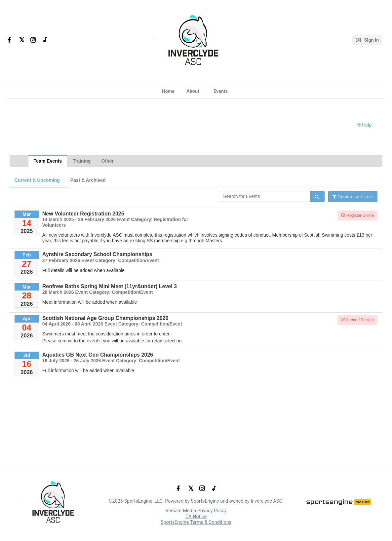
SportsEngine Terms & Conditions (196, 522)
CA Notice (196, 517)
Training (82, 161)
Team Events (48, 161)
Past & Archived (88, 180)
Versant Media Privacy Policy (196, 511)
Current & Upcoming (37, 180)
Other (108, 161)
